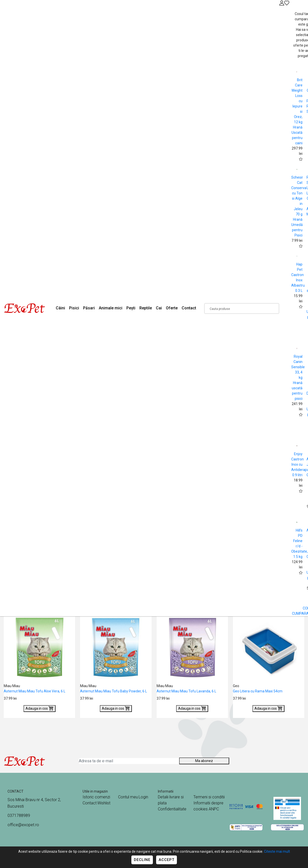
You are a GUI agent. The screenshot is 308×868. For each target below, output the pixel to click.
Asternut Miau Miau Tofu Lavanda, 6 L (186, 691)
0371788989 (19, 816)
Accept (167, 860)
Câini (60, 308)
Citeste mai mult (277, 851)
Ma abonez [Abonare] (204, 761)
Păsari (89, 308)
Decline (142, 860)
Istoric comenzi (96, 797)
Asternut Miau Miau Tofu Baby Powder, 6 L (113, 691)
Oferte (172, 308)
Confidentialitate (172, 809)
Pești (131, 308)
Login (143, 797)
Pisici (74, 308)
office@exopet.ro (23, 825)
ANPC (214, 809)
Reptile (146, 308)
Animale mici (111, 308)
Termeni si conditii (209, 797)
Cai (159, 308)
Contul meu (128, 797)
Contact (189, 308)
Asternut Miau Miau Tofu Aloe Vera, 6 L (35, 691)
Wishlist (104, 803)
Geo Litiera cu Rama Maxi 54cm (258, 691)
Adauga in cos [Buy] (40, 708)
